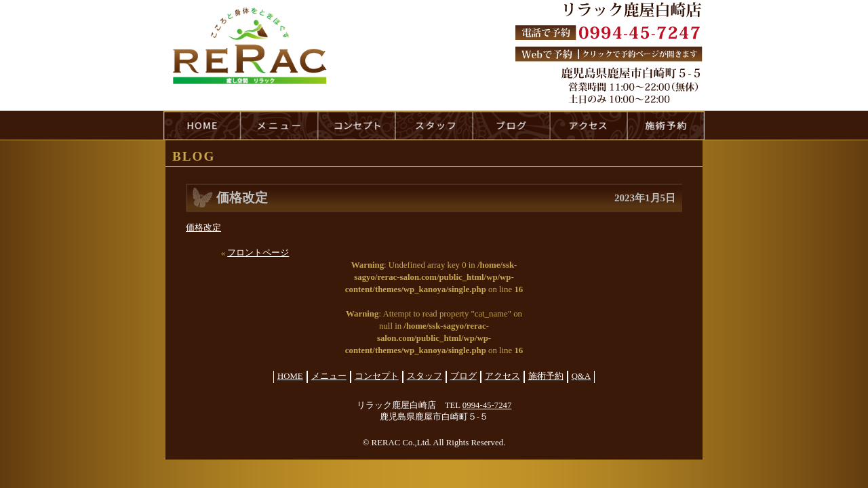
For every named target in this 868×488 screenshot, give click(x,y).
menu (279, 125)
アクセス (502, 376)
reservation (666, 125)
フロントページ (258, 253)
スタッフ (425, 376)
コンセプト (377, 376)
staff (434, 125)
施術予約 (546, 376)
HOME (202, 125)
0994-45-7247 (487, 405)
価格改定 (203, 228)
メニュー (329, 376)
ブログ (463, 376)
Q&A (581, 376)
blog (511, 125)
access (589, 125)
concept (357, 125)
